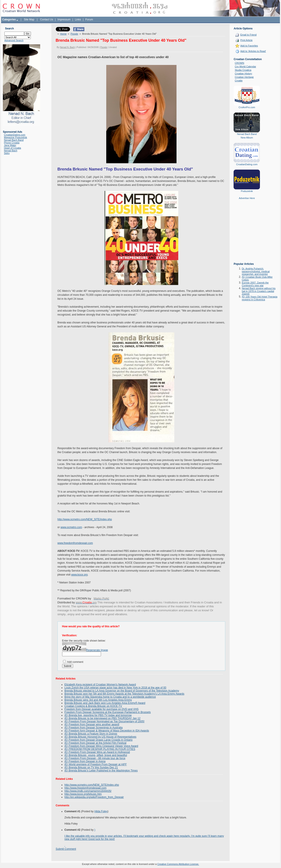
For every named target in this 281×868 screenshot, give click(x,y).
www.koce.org (79, 575)
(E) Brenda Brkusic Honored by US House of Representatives (101, 737)
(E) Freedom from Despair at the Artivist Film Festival (95, 743)
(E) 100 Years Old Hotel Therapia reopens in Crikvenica (259, 298)
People (74, 34)
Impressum (64, 20)
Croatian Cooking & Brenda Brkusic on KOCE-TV (93, 706)
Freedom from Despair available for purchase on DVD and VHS (102, 709)
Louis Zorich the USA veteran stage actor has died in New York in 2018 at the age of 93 (115, 688)
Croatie (239, 81)
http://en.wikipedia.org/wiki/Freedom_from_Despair (94, 797)
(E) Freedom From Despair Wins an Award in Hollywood (97, 752)
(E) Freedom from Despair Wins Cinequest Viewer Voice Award (101, 746)
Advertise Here (247, 198)
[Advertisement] (247, 234)
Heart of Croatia (13, 148)
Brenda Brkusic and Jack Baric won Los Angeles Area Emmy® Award (105, 703)
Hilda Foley (101, 811)
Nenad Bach (11, 151)
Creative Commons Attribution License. (178, 864)
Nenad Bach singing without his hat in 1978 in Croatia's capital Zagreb (258, 291)
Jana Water (10, 145)
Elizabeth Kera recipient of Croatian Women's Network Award (100, 685)
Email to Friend (249, 35)
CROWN (239, 63)
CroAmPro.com (247, 107)
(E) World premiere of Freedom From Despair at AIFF (96, 764)
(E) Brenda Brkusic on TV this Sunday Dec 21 (91, 768)
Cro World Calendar (245, 66)
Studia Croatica (243, 70)
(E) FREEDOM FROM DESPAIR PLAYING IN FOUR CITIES (100, 749)
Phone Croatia (12, 143)
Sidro (7, 153)
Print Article (247, 40)
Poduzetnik (247, 191)
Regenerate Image (97, 650)
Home (63, 34)
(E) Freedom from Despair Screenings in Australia (94, 728)
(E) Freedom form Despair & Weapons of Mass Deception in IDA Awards (107, 731)
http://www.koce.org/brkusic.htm (83, 794)
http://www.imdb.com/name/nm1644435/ (88, 791)
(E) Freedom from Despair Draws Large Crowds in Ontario (99, 740)
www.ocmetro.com (71, 527)
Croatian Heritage (244, 77)
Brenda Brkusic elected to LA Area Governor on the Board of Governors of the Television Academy (122, 691)
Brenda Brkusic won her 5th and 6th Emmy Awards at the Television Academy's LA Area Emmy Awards (124, 694)
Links (78, 20)
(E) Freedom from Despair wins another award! (92, 725)
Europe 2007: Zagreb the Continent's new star (255, 284)
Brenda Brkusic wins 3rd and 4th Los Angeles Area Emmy (98, 700)
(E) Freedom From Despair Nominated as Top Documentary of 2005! (105, 721)
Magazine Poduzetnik (15, 137)
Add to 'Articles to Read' (253, 51)
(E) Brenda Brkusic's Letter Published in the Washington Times (101, 771)
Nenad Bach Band (14, 140)
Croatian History (243, 74)
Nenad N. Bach (67, 47)
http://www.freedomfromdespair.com (86, 788)
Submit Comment (66, 849)
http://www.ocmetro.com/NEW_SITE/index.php (85, 519)
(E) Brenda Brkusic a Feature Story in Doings (91, 734)
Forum (89, 20)
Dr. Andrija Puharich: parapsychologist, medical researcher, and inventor (256, 271)
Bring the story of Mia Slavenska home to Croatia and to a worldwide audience (110, 697)
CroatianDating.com (15, 135)
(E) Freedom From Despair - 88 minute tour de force (95, 758)
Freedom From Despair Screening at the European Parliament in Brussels (108, 712)
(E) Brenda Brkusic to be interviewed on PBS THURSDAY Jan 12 (103, 718)
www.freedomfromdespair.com (75, 543)
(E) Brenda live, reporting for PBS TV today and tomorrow (98, 715)
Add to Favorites (249, 46)
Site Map (29, 20)
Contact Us (47, 20)
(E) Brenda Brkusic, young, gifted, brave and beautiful (96, 755)
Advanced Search (14, 40)
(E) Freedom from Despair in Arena (85, 761)
